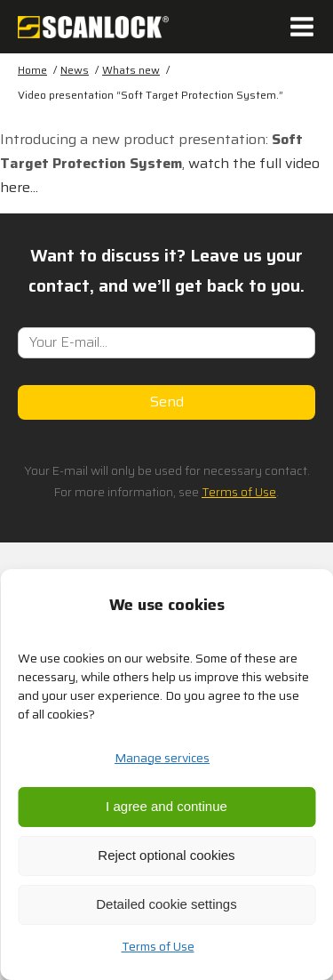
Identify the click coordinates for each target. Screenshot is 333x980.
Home (32, 70)
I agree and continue (166, 806)
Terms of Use (158, 946)
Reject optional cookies (166, 855)
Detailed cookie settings (166, 904)
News (75, 70)
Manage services (162, 758)
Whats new (131, 70)
